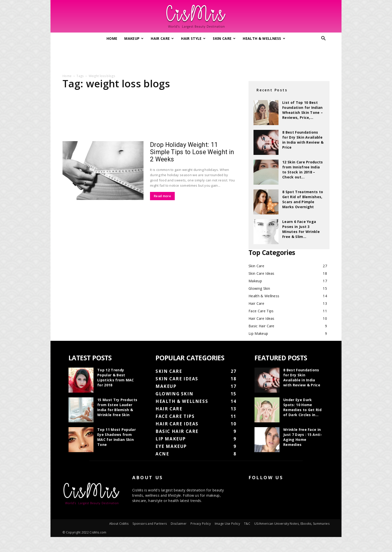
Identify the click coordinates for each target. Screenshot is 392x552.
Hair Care (162, 38)
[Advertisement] (196, 57)
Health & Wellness (264, 38)
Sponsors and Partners (150, 524)
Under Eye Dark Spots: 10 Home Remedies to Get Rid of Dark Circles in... (302, 407)
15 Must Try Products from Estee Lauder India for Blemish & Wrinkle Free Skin (117, 407)
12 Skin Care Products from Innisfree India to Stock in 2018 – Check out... (303, 170)
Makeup (134, 38)
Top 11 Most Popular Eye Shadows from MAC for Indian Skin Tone (116, 437)
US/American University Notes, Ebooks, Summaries (292, 524)
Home (112, 38)
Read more (162, 196)
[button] (323, 39)
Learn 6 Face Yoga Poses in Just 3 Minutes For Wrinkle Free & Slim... (301, 229)
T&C (247, 524)
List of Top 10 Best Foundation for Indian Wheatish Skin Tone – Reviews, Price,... (302, 110)
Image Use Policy (227, 524)
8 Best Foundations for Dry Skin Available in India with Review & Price (303, 140)
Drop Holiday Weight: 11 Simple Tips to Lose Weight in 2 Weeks (192, 152)
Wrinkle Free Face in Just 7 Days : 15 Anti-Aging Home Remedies (303, 437)
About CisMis (119, 524)
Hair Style (193, 38)
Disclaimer (179, 524)
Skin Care (224, 38)
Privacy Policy (200, 524)
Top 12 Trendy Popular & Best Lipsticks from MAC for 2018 (116, 377)
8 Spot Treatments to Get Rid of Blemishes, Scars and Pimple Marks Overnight (303, 199)
